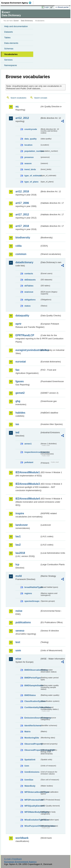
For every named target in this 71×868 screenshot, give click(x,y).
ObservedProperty (32, 744)
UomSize (29, 780)
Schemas (9, 49)
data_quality (31, 139)
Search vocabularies (18, 98)
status (28, 306)
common (21, 254)
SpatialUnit (30, 760)
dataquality (22, 316)
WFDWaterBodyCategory (32, 812)
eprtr (18, 324)
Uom (27, 766)
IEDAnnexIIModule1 (28, 472)
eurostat (21, 362)
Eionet (16, 21)
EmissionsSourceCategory (32, 718)
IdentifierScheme (32, 726)
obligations (30, 300)
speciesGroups (32, 601)
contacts (29, 274)
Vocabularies (11, 54)
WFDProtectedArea (32, 800)
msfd (19, 576)
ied (17, 432)
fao (17, 370)
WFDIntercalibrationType (32, 792)
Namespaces (11, 65)
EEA (17, 3)
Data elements (11, 43)
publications (23, 622)
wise (18, 659)
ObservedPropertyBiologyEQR (32, 750)
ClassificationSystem (32, 701)
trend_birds (30, 169)
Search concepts (41, 98)
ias (17, 424)
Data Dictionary (27, 21)
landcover (22, 525)
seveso (20, 631)
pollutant (29, 462)
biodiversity (23, 238)
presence (29, 157)
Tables (7, 38)
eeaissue (29, 292)
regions (28, 593)
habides (20, 413)
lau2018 (20, 553)
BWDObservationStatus (32, 670)
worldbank (22, 838)
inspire (20, 513)
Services (8, 60)
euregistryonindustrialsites (28, 350)
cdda (18, 246)
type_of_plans (31, 182)
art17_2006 (22, 203)
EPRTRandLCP (25, 335)
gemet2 (20, 393)
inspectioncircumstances (32, 452)
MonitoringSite (32, 738)
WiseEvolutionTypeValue (32, 820)
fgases (20, 381)
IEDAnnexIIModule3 (28, 484)
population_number (32, 151)
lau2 (18, 545)
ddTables (29, 286)
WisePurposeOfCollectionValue (32, 826)
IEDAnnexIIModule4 (28, 499)
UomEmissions (32, 772)
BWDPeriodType (32, 678)
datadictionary (24, 262)
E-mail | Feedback (13, 859)
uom (18, 650)
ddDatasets (30, 280)
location (28, 145)
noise (19, 611)
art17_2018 (22, 226)
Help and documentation (16, 26)
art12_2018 (22, 191)
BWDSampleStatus (32, 685)
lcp (17, 564)
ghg (18, 401)
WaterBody (30, 786)
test (18, 642)
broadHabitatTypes (32, 587)
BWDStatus (30, 695)
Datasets (9, 32)
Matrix (28, 732)
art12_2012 (22, 118)
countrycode (31, 129)
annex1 (28, 444)
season (28, 163)
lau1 (18, 536)
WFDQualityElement (32, 806)
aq (17, 106)
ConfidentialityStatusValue (32, 707)
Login (47, 7)
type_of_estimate (32, 176)
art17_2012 (22, 214)
